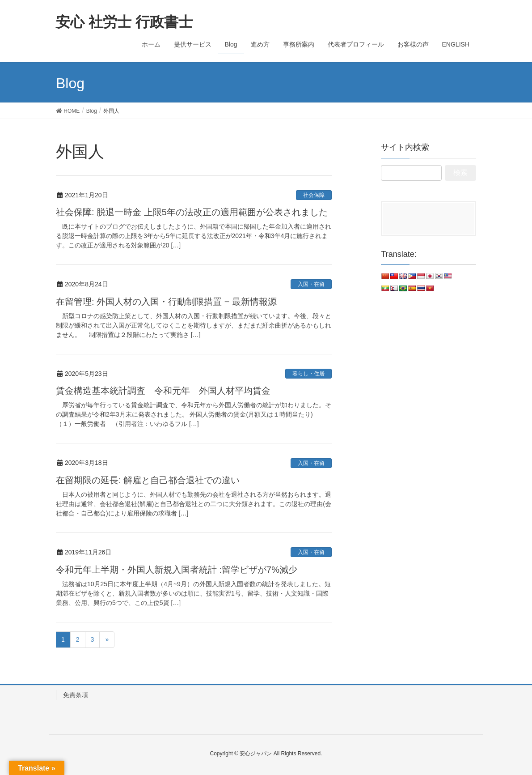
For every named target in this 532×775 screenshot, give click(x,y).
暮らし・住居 (308, 374)
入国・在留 (311, 284)
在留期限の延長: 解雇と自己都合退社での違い (148, 480)
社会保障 (314, 195)
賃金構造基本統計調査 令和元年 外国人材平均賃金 (163, 391)
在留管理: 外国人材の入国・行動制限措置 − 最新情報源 (166, 302)
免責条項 (76, 695)
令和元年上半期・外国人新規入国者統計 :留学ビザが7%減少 (177, 570)
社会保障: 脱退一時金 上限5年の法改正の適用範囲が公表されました (192, 212)
